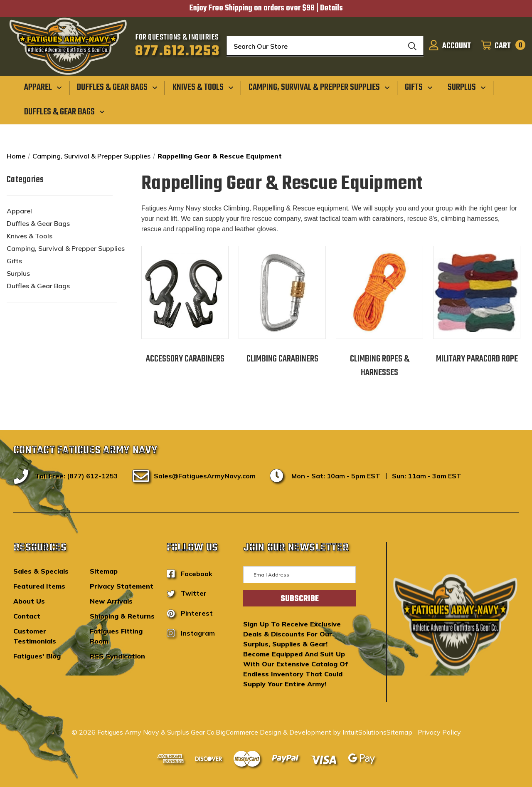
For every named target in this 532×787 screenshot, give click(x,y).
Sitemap (104, 571)
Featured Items (39, 586)
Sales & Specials (41, 571)
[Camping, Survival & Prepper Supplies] (319, 87)
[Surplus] (467, 87)
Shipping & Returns (122, 616)
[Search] (412, 46)
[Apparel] (43, 87)
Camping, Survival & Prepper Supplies (66, 248)
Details (331, 8)
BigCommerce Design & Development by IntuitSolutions (301, 732)
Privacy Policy (439, 732)
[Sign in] (450, 46)
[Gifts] (419, 87)
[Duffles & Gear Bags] (117, 87)
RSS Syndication (117, 656)
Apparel (19, 211)
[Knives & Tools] (203, 87)
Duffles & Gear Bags (38, 223)
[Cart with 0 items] (501, 46)
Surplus (18, 273)
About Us (29, 601)
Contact (27, 616)
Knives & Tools (30, 236)
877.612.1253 (177, 52)
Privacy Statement (122, 586)
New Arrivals (111, 601)
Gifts (14, 261)
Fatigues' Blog (37, 656)
